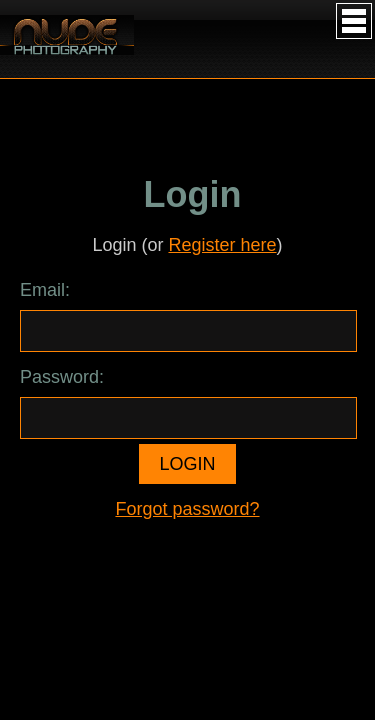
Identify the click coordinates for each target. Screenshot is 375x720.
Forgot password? (187, 509)
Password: (62, 377)
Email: (45, 290)
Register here (222, 245)
